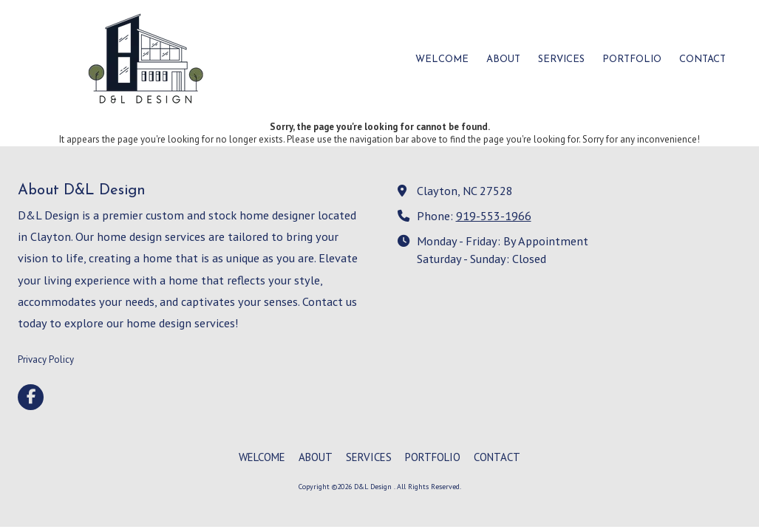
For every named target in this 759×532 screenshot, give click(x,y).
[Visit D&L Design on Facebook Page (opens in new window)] (31, 397)
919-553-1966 (494, 215)
